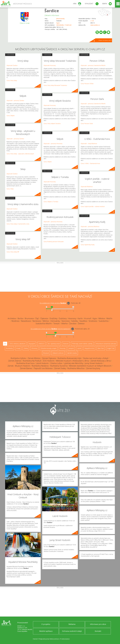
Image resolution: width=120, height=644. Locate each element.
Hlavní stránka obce (105, 40)
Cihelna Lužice (56, 363)
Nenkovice (37, 321)
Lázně (79, 348)
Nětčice (46, 321)
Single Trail (111, 348)
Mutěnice (16, 321)
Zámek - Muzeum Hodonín (19, 366)
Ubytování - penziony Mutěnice (90, 226)
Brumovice (29, 318)
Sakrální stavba (72, 353)
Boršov (20, 318)
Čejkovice (44, 318)
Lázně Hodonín (42, 363)
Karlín (80, 318)
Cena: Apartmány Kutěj (88, 245)
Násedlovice (26, 321)
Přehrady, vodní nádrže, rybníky (82, 344)
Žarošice (73, 323)
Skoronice (66, 321)
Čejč (37, 318)
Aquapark (32, 344)
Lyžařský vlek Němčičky (73, 363)
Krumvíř (88, 318)
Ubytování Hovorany (50, 65)
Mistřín (109, 318)
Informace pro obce (98, 624)
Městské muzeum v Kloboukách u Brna (72, 361)
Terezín (56, 323)
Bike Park (101, 348)
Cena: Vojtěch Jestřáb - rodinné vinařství (93, 206)
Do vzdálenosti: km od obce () (50, 329)
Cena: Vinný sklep (12, 80)
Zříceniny (34, 348)
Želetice (81, 323)
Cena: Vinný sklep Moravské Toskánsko (55, 85)
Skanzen (66, 344)
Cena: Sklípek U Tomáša (51, 202)
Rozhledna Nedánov (40, 366)
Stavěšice (83, 321)
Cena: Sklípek (11, 116)
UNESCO (41, 344)
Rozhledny (9, 348)
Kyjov (58, 23)
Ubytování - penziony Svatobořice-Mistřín (93, 65)
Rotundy (63, 348)
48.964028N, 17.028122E (64, 25)
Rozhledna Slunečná (59, 366)
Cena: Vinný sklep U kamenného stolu (18, 224)
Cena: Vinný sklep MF (13, 252)
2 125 (92, 21)
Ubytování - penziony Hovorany (53, 144)
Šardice (52, 11)
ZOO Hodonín (49, 361)
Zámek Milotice (34, 358)
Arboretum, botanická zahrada (106, 344)
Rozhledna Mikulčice (76, 368)
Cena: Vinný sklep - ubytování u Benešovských (20, 154)
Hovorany (72, 318)
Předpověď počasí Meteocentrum (49, 639)
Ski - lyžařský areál (54, 344)
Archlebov (12, 318)
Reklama (72, 624)
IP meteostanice (65, 639)
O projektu (46, 624)
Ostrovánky (55, 321)
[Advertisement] (60, 278)
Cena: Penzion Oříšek (87, 84)
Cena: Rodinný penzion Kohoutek (54, 242)
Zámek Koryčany (93, 368)
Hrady (18, 348)
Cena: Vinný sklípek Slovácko (52, 124)
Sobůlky (75, 321)
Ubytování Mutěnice (87, 187)
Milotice (102, 318)
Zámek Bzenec (26, 368)
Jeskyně (71, 348)
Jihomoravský (60, 19)
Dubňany (63, 318)
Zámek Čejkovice (49, 358)
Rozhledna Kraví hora (25, 363)
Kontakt (98, 631)
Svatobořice (104, 321)
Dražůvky (53, 318)
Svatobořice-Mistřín (44, 323)
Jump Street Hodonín (94, 363)
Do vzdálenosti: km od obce (53, 303)
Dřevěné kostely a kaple (49, 348)
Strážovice (93, 321)
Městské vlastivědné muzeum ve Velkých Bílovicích (90, 366)
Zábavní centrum (58, 353)
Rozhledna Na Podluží (32, 361)
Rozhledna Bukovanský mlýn (70, 358)
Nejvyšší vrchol (89, 348)
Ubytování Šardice (12, 65)
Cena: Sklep (10, 189)
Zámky (26, 348)
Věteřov (64, 323)
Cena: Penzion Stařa (87, 124)
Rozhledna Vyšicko (18, 358)
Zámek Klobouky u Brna (101, 361)
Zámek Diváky (60, 368)
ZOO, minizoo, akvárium (17, 344)
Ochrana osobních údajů (72, 631)
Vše (5, 344)
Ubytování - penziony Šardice (15, 101)
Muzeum (46, 353)
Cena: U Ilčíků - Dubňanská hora (90, 163)
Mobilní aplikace (46, 631)
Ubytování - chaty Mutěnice (89, 144)
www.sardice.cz (95, 25)
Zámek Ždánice (15, 361)
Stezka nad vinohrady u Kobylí (96, 358)
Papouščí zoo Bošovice (43, 368)
